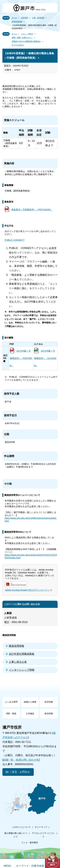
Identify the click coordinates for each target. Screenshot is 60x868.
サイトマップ (41, 827)
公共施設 (30, 714)
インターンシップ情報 (22, 670)
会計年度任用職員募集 (22, 654)
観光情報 (49, 714)
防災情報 (49, 702)
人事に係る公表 (18, 662)
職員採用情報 (17, 22)
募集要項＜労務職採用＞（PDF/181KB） (32, 210)
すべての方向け (18, 45)
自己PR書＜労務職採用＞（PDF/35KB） (21, 358)
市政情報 (24, 18)
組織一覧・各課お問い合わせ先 (21, 760)
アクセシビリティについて (43, 835)
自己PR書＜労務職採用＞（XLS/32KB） (45, 358)
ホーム (14, 18)
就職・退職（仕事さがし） (22, 37)
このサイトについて (21, 827)
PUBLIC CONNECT (15, 240)
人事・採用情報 (38, 18)
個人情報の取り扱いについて (16, 835)
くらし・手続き (27, 34)
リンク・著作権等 (30, 843)
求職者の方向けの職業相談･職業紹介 (26, 41)
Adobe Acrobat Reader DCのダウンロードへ (29, 590)
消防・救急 (11, 714)
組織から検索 (30, 702)
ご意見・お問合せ (20, 772)
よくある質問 (11, 702)
